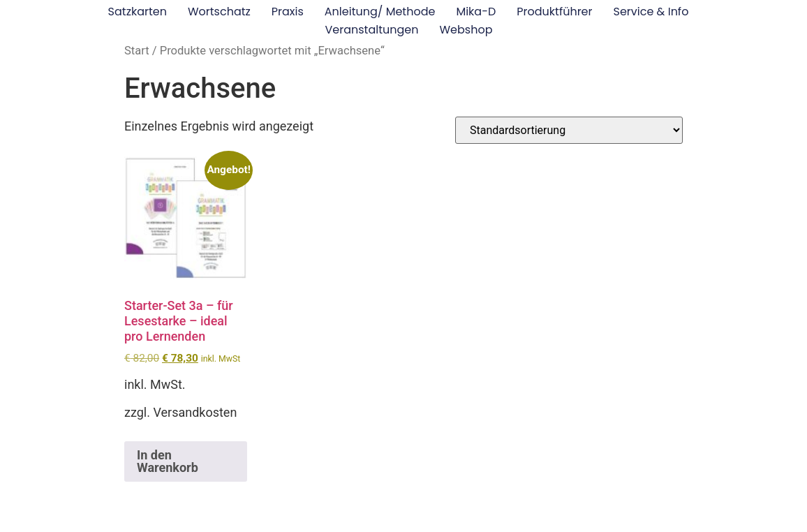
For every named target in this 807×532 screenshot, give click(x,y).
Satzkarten (138, 12)
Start (137, 51)
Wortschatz (219, 12)
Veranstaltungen (372, 30)
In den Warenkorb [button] (168, 461)
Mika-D (476, 12)
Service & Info (651, 12)
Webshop (466, 30)
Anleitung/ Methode (380, 12)
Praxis (288, 12)
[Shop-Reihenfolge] (569, 130)
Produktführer (554, 12)
